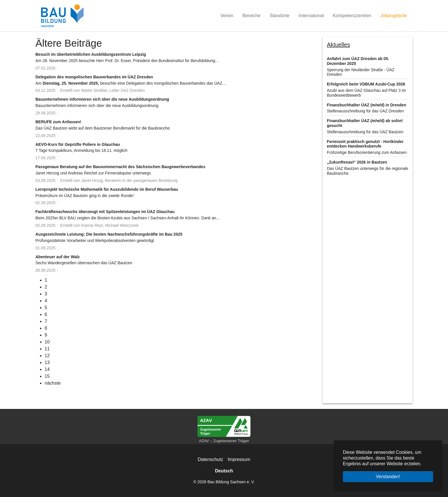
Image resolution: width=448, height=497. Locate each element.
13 (47, 362)
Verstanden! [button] (388, 477)
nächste (53, 383)
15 (47, 376)
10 (47, 342)
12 (47, 356)
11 (47, 349)
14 (47, 369)
